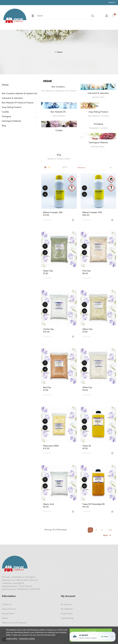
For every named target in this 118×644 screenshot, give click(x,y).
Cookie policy (12, 638)
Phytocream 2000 (51, 446)
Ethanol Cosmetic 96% (53, 212)
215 (110, 530)
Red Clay (47, 387)
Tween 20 (87, 446)
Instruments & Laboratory (12, 98)
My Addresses (67, 609)
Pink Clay (87, 271)
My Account (66, 604)
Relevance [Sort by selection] (95, 167)
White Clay (87, 387)
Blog (4, 126)
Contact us (7, 604)
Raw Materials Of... (59, 112)
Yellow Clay (87, 329)
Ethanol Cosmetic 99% (92, 212)
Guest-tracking (67, 618)
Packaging (6, 116)
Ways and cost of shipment (14, 623)
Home (5, 85)
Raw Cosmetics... (59, 87)
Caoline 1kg (48, 329)
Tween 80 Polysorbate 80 (94, 504)
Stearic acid (48, 504)
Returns (5, 618)
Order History (67, 613)
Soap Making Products (12, 107)
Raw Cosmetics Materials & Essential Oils (20, 93)
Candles (5, 112)
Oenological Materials (11, 121)
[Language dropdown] (112, 3)
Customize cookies (27, 638)
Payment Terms (8, 613)
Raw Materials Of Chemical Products (18, 103)
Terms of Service (9, 609)
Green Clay (48, 271)
